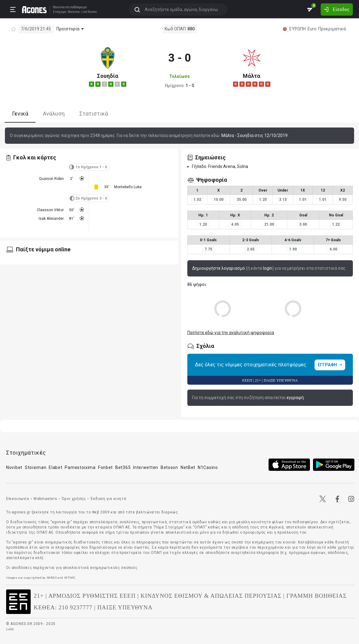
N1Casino (208, 467)
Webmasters (45, 499)
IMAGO (52, 578)
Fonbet (105, 467)
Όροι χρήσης (74, 499)
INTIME (70, 578)
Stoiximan (36, 467)
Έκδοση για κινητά (108, 499)
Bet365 (123, 467)
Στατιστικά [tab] (94, 114)
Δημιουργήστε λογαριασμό (219, 268)
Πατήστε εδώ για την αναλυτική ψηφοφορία (231, 333)
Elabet (55, 467)
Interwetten (146, 467)
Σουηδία (108, 76)
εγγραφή (295, 398)
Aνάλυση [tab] (54, 114)
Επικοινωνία (18, 499)
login (268, 268)
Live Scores (89, 12)
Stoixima (59, 7)
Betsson (169, 467)
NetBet (188, 467)
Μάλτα (252, 76)
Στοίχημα (59, 12)
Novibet (14, 467)
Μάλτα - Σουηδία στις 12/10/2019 (254, 135)
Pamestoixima (80, 467)
